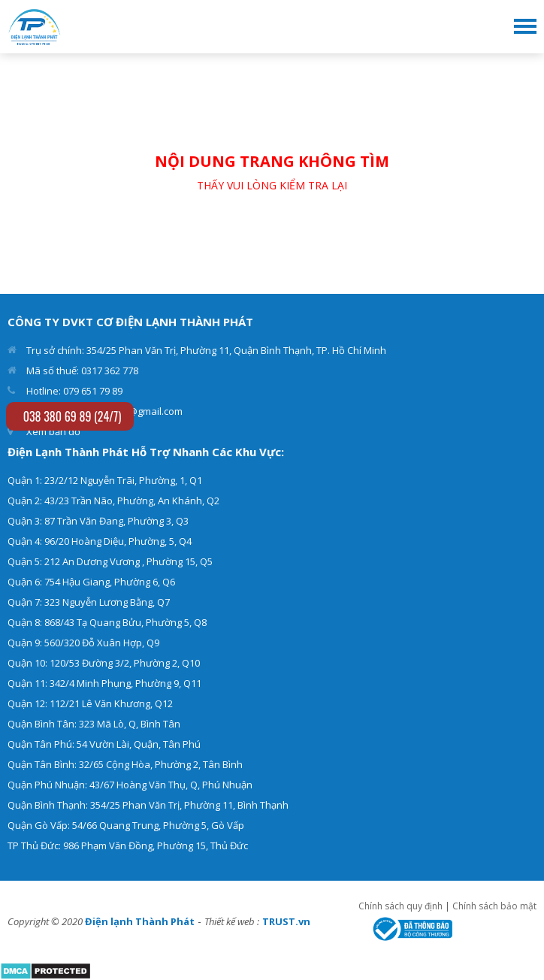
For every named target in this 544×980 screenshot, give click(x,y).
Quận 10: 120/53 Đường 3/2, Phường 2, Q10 (104, 663)
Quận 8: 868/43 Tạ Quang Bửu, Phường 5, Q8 (107, 622)
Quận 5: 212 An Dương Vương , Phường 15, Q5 (110, 561)
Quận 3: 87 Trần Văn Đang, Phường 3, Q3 (98, 521)
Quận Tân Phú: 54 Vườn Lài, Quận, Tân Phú (104, 744)
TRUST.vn (286, 921)
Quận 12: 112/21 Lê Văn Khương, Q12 (90, 703)
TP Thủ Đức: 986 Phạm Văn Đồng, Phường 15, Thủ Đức (128, 845)
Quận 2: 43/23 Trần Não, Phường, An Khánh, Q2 (113, 501)
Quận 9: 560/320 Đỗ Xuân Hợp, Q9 (83, 643)
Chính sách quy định (400, 906)
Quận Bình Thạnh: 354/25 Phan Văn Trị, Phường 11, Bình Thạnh (148, 805)
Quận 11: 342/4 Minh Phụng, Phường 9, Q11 (104, 683)
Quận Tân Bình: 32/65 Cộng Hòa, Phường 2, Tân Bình (125, 764)
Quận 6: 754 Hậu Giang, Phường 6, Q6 (91, 582)
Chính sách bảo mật (494, 906)
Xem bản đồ (53, 431)
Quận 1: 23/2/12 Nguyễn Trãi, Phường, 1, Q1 (105, 480)
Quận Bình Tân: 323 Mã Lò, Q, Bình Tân (94, 724)
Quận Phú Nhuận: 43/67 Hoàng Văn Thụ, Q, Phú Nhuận (130, 785)
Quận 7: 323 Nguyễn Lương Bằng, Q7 (89, 602)
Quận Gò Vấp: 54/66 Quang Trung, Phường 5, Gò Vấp (126, 825)
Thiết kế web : (232, 921)
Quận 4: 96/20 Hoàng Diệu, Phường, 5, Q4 (100, 541)
